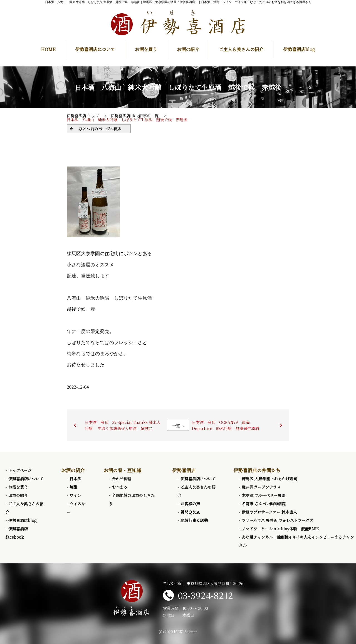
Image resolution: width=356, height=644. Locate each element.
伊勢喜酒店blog (299, 49)
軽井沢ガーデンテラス (261, 487)
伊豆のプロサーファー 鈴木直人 (269, 512)
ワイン (75, 495)
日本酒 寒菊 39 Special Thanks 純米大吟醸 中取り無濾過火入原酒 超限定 (123, 425)
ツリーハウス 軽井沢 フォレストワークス (278, 520)
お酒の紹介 (188, 49)
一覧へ (178, 426)
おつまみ (120, 487)
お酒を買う (146, 49)
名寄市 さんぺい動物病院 (264, 504)
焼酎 (73, 487)
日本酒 (75, 479)
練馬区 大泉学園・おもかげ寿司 (270, 479)
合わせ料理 (122, 479)
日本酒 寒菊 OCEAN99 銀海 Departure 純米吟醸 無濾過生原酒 (225, 425)
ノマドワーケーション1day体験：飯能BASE (280, 529)
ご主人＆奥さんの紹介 (241, 49)
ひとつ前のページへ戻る (100, 129)
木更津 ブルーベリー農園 (264, 495)
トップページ (20, 470)
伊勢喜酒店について (95, 49)
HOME (48, 49)
